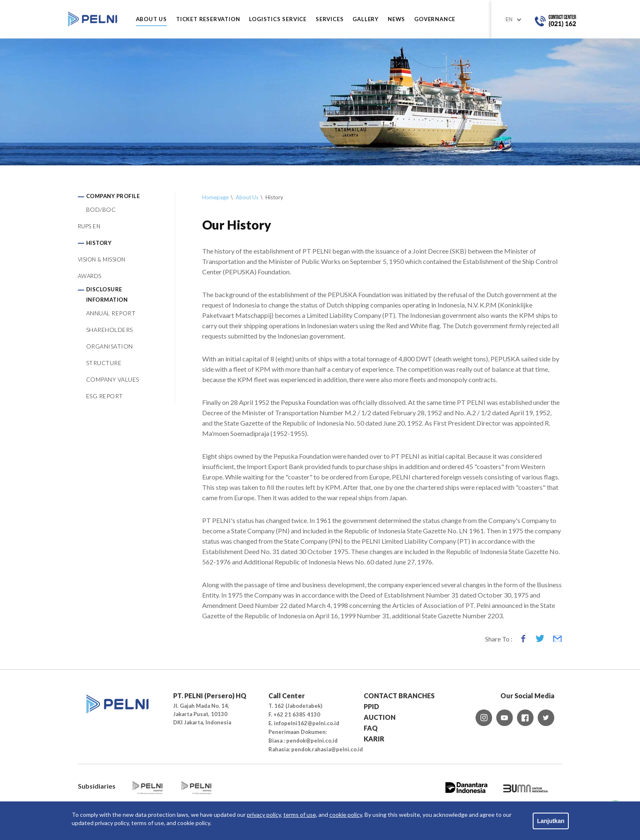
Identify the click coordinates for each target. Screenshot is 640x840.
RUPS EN (89, 226)
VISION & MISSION (102, 259)
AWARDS (90, 276)
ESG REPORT (105, 396)
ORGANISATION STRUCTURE (110, 355)
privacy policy (264, 815)
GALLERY (366, 19)
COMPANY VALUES (113, 379)
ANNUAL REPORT (111, 313)
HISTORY (99, 243)
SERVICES (330, 19)
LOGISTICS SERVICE (278, 19)
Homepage (215, 197)
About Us (247, 197)
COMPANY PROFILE (113, 196)
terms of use (300, 815)
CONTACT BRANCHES (399, 696)
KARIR (374, 739)
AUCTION (380, 717)
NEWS (396, 19)
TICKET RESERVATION (208, 19)
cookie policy (346, 815)
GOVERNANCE (435, 19)
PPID (371, 706)
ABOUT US (151, 19)
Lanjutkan (551, 821)
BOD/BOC (101, 209)
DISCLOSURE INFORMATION (107, 294)
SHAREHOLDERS (110, 330)
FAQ (371, 728)
